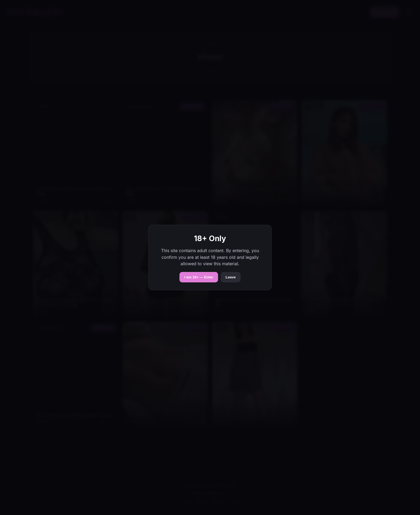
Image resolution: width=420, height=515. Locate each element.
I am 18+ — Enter (199, 277)
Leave (231, 277)
